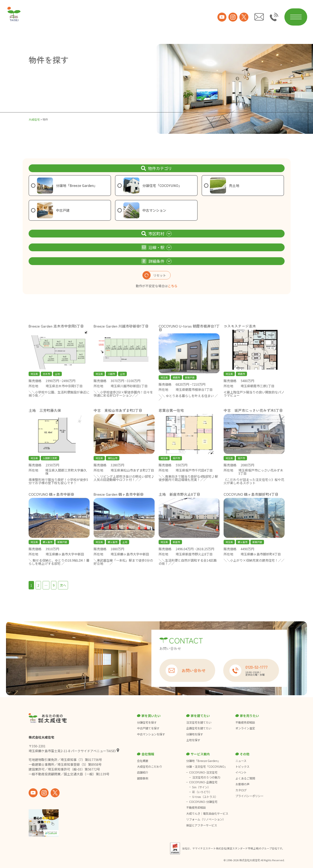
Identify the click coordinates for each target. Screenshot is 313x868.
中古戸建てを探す (148, 728)
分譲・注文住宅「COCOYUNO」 (207, 767)
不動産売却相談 (245, 722)
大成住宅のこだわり (150, 767)
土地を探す (193, 740)
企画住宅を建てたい (199, 728)
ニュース (241, 761)
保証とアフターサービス (202, 825)
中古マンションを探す (151, 734)
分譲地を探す (195, 734)
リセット (154, 275)
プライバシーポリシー (249, 796)
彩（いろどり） (202, 792)
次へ (63, 585)
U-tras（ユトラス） (205, 797)
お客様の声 (242, 784)
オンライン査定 (245, 728)
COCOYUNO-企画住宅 (203, 782)
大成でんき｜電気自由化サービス (207, 813)
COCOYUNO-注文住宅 (203, 772)
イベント (241, 772)
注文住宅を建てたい (199, 722)
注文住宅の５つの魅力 (206, 777)
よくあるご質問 (245, 778)
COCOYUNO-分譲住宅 (203, 802)
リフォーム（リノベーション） (206, 819)
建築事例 (143, 778)
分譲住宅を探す (147, 722)
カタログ (241, 790)
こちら (173, 286)
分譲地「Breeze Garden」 (203, 761)
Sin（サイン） (201, 787)
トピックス (242, 767)
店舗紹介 (143, 772)
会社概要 (143, 761)
